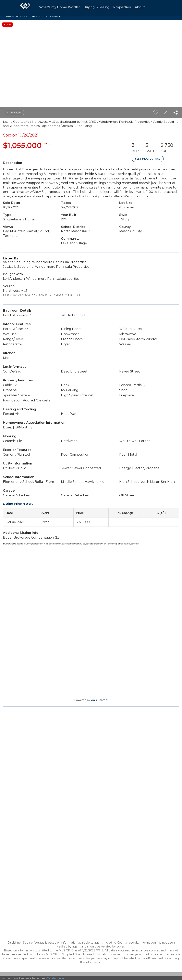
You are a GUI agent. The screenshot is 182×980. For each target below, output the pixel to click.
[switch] (156, 112)
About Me (143, 7)
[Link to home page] (25, 8)
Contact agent (14, 112)
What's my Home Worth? (59, 7)
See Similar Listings (148, 159)
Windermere (55, 978)
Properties (122, 7)
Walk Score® (99, 700)
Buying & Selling (97, 7)
